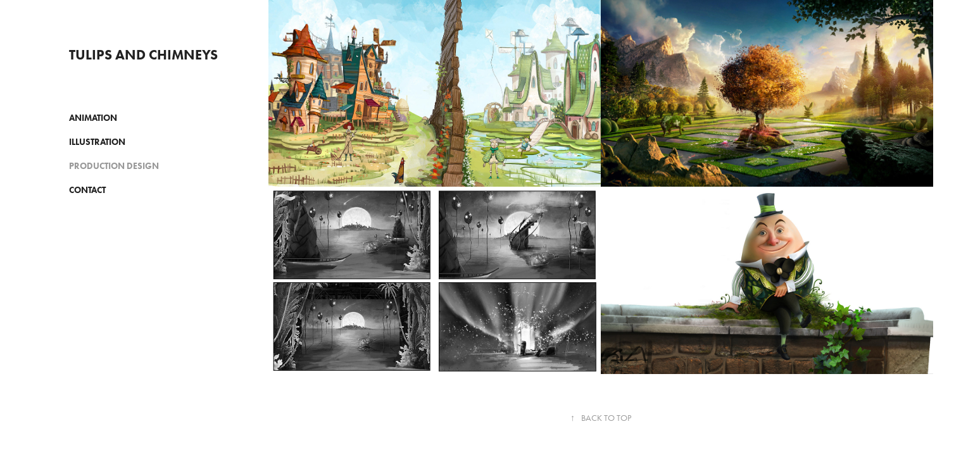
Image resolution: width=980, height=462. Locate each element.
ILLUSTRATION (97, 142)
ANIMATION (93, 118)
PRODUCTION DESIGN (114, 166)
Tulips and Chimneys (143, 55)
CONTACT (87, 190)
